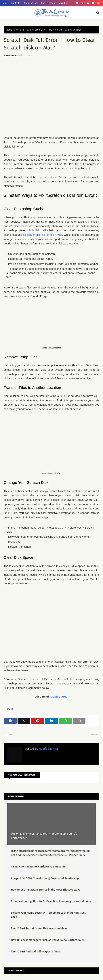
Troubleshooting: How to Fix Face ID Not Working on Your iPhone (51, 901)
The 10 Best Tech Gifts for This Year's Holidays (39, 928)
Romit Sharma (24, 56)
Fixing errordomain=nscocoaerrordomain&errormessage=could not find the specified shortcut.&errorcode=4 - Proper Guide (50, 853)
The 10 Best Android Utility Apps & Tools (36, 951)
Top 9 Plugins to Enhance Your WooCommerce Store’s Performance (44, 836)
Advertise (63, 3)
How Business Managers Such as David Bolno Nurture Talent (48, 940)
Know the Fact (31, 3)
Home (5, 3)
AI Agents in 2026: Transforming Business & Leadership (45, 878)
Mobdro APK (59, 697)
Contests (16, 3)
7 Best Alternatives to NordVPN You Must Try (38, 867)
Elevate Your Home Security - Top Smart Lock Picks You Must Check (48, 915)
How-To (18, 30)
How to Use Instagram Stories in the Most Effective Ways (45, 890)
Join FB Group (48, 3)
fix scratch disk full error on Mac (43, 235)
